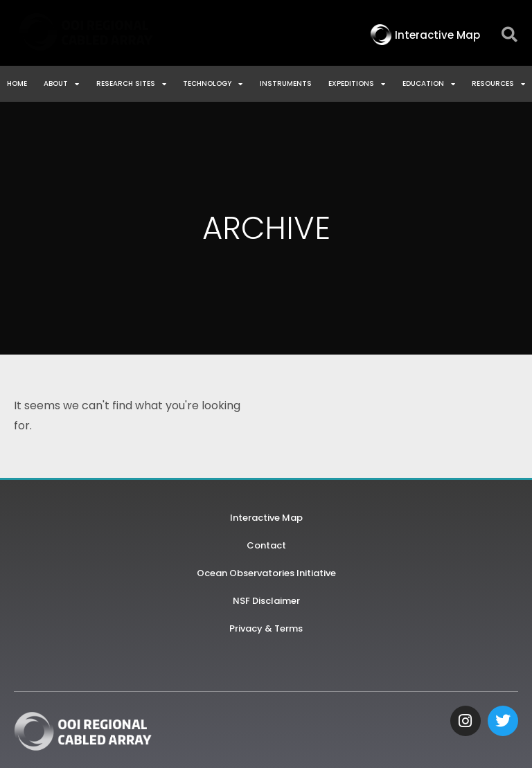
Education (429, 84)
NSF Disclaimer (266, 601)
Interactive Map (266, 518)
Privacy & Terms (266, 628)
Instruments (286, 83)
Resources (498, 84)
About (61, 84)
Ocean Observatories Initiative (266, 573)
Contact (266, 545)
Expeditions (357, 84)
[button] (509, 35)
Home (17, 83)
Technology (213, 84)
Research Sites (131, 84)
